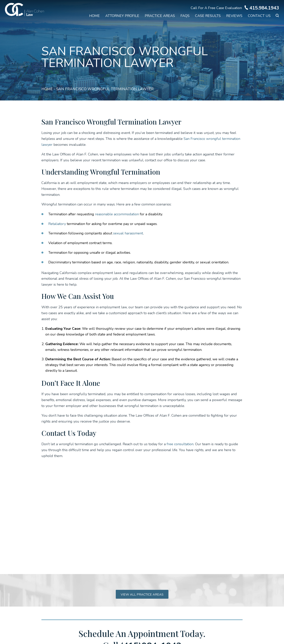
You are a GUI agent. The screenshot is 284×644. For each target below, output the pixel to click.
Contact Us (259, 16)
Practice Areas (160, 16)
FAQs (185, 16)
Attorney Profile (122, 16)
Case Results (208, 16)
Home (94, 16)
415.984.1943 (264, 8)
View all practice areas (142, 595)
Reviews (234, 16)
